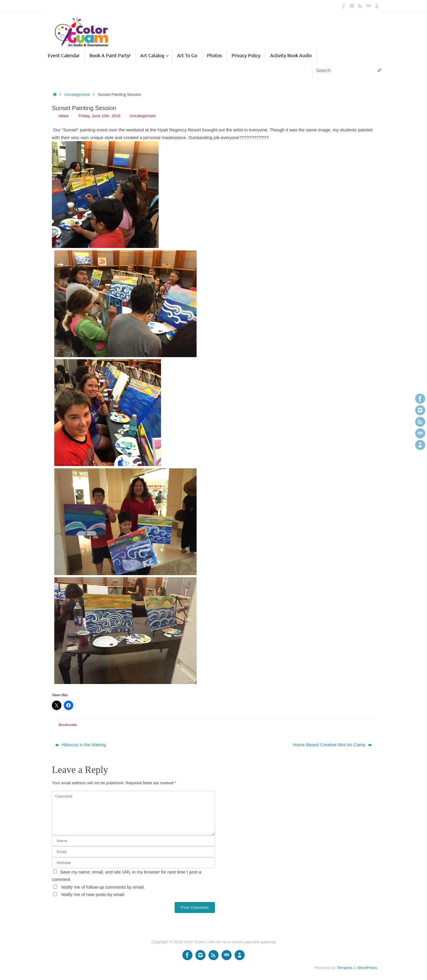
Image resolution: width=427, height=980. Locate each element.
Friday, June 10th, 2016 (99, 116)
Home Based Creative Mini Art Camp (332, 745)
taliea (63, 116)
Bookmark (68, 725)
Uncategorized (77, 94)
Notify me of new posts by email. (93, 894)
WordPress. (368, 968)
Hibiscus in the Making (81, 745)
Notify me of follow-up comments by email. (103, 887)
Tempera (345, 968)
